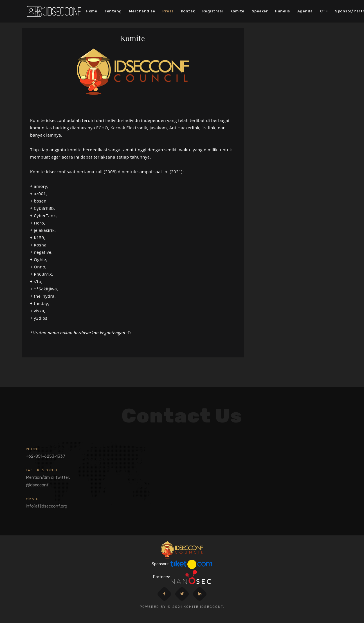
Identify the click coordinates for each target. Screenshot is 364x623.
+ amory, (39, 186)
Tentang (113, 11)
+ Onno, (38, 267)
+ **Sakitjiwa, (44, 289)
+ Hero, (38, 223)
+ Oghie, (39, 259)
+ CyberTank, (44, 215)
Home (91, 11)
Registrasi (213, 11)
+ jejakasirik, (43, 230)
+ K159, (38, 237)
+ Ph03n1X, (42, 274)
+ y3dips (39, 318)
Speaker (260, 11)
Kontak (188, 11)
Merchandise (142, 11)
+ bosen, (39, 201)
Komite (237, 11)
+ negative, (41, 252)
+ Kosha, (39, 245)
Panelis (283, 11)
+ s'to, (36, 281)
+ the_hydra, (43, 296)
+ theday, (40, 303)
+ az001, (39, 193)
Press (168, 11)
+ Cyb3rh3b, (43, 208)
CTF (324, 11)
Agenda (305, 11)
